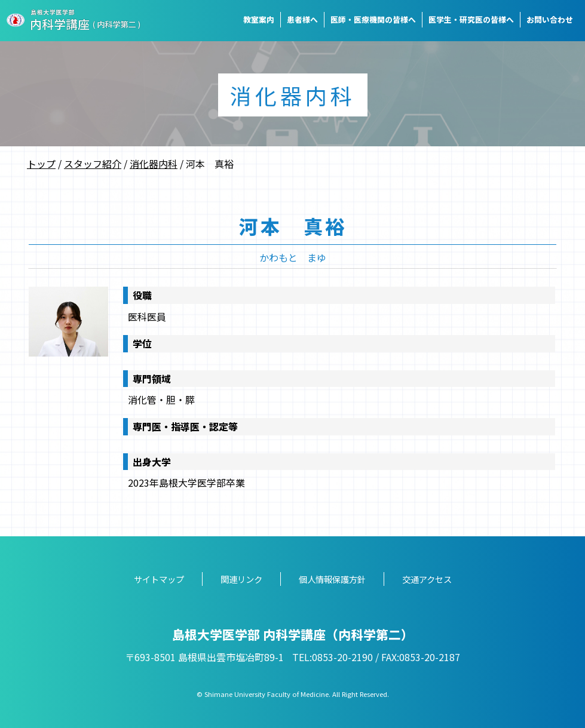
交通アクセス (427, 579)
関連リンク (241, 579)
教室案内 (259, 19)
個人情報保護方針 (332, 579)
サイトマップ (159, 579)
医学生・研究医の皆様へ (471, 19)
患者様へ (302, 19)
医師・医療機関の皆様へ (373, 19)
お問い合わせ (550, 19)
